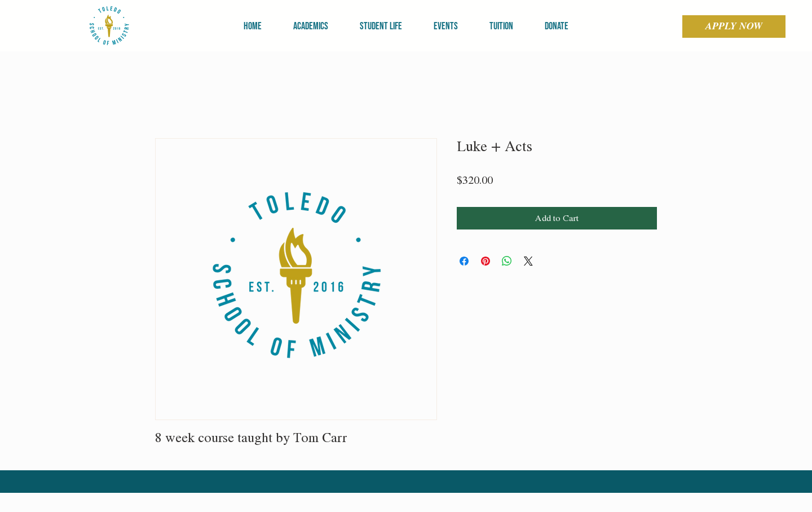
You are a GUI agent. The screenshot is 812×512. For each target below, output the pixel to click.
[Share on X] (528, 261)
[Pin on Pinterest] (486, 261)
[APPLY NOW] (734, 27)
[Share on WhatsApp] (507, 261)
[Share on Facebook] (464, 261)
